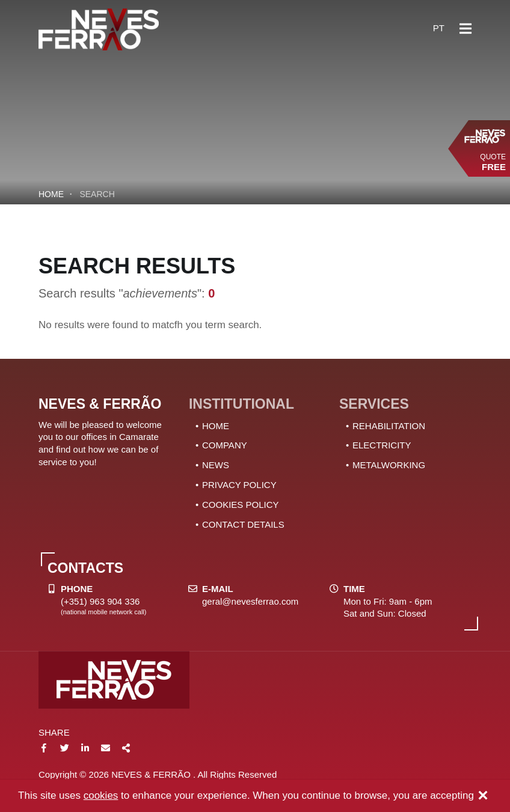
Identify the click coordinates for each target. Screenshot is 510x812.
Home (51, 194)
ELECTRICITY (382, 445)
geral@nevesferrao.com (250, 601)
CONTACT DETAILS (243, 524)
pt (439, 28)
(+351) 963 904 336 (100, 601)
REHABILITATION (389, 426)
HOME (216, 426)
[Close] (483, 796)
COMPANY (225, 445)
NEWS (216, 465)
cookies (101, 795)
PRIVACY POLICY (239, 485)
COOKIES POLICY (241, 505)
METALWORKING (389, 465)
